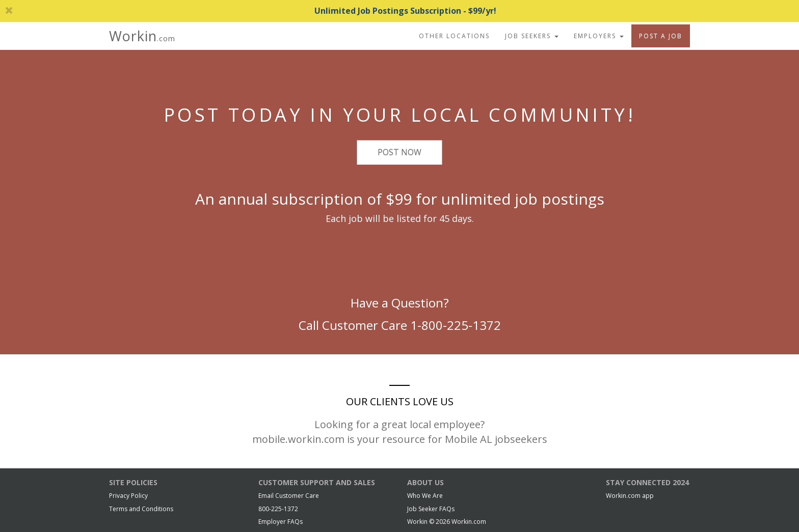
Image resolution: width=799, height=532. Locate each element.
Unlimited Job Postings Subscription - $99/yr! (251, 11)
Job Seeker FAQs (431, 509)
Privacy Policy (128, 496)
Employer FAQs (281, 522)
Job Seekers (532, 36)
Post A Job (661, 36)
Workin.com (469, 522)
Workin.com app (630, 496)
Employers (599, 36)
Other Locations (454, 36)
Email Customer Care (289, 496)
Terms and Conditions (141, 509)
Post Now (400, 152)
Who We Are (425, 496)
